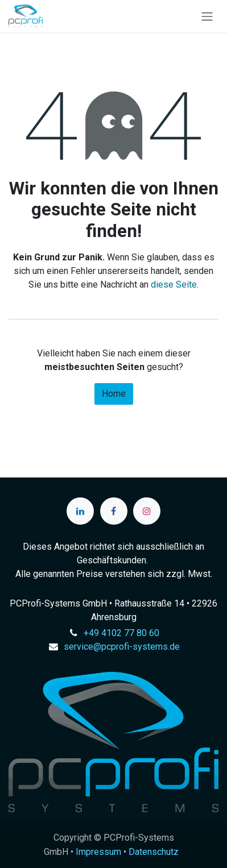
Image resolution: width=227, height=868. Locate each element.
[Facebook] (114, 511)
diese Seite (174, 285)
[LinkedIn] (80, 511)
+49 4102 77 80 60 (121, 633)
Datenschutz (154, 852)
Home (114, 394)
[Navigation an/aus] (207, 16)
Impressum (98, 852)
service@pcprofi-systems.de (122, 647)
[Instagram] (147, 511)
